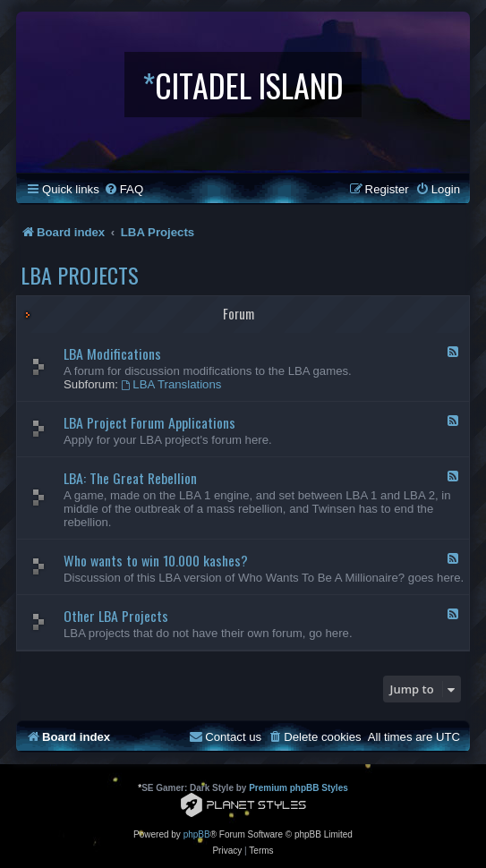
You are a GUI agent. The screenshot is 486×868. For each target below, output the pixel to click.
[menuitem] (124, 189)
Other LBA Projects (116, 616)
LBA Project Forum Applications (149, 422)
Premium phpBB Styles (298, 788)
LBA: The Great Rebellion (130, 478)
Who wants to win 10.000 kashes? (156, 560)
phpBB (197, 834)
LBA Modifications (112, 353)
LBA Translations (172, 384)
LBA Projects (80, 275)
